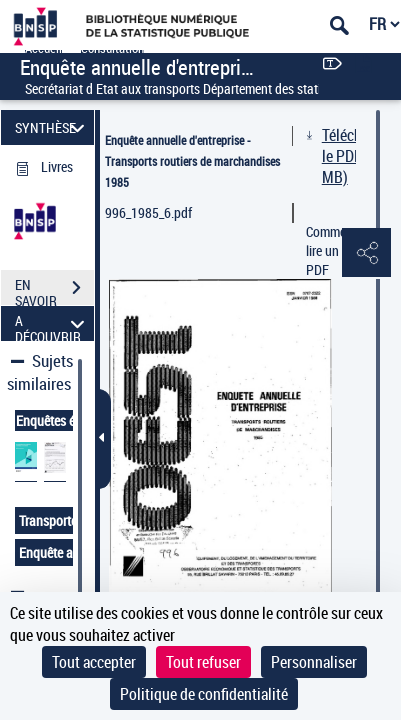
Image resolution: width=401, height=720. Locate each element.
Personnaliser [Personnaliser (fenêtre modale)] (314, 662)
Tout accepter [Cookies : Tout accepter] (94, 662)
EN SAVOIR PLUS (54, 290)
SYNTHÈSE (53, 127)
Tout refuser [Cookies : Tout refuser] (203, 662)
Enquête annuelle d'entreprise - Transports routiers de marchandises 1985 (192, 161)
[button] (366, 254)
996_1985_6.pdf (148, 212)
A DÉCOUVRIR (53, 323)
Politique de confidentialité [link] (204, 694)
